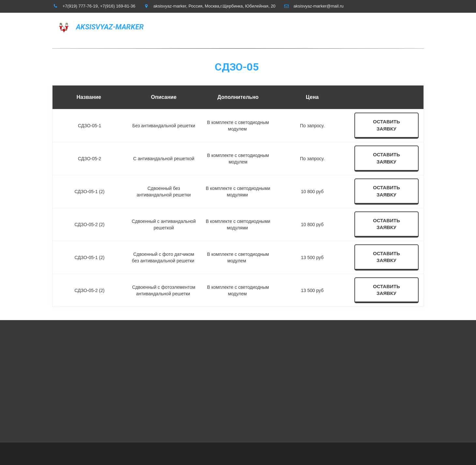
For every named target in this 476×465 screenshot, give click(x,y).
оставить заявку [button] (387, 125)
